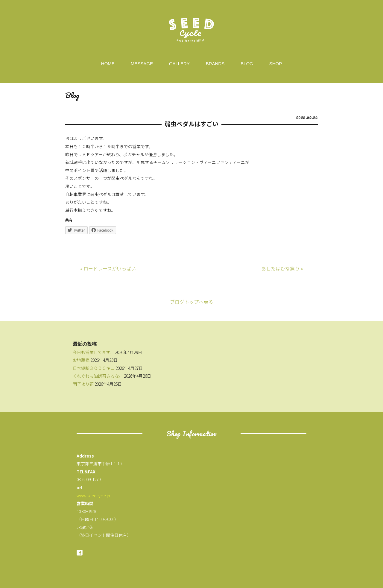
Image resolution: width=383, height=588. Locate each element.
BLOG (247, 64)
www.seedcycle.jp (93, 496)
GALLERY (179, 64)
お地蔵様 (81, 360)
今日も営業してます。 (93, 352)
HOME (108, 64)
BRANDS (215, 64)
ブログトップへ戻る (191, 302)
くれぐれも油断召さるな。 (98, 376)
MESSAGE (142, 64)
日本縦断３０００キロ (94, 368)
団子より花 (83, 384)
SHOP (276, 64)
